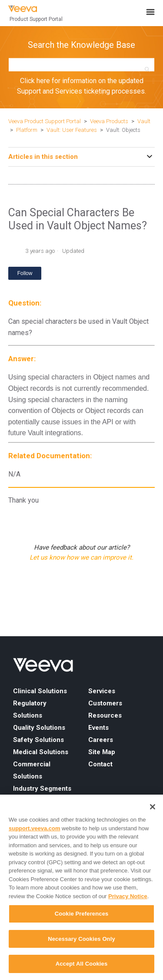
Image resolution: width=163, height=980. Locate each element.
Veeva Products (109, 121)
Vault (144, 121)
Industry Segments (42, 789)
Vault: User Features (72, 130)
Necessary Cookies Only (81, 939)
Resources (105, 715)
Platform (27, 130)
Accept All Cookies (82, 964)
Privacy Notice (128, 896)
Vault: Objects (123, 130)
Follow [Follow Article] (25, 273)
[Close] (153, 807)
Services (102, 691)
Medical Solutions (41, 752)
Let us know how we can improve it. (81, 557)
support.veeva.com (35, 828)
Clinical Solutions (40, 691)
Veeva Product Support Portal (45, 121)
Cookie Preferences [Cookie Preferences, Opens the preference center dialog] (82, 914)
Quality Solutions (39, 728)
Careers (101, 740)
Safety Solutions (38, 740)
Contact (100, 764)
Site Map (102, 752)
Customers (105, 703)
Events (98, 728)
